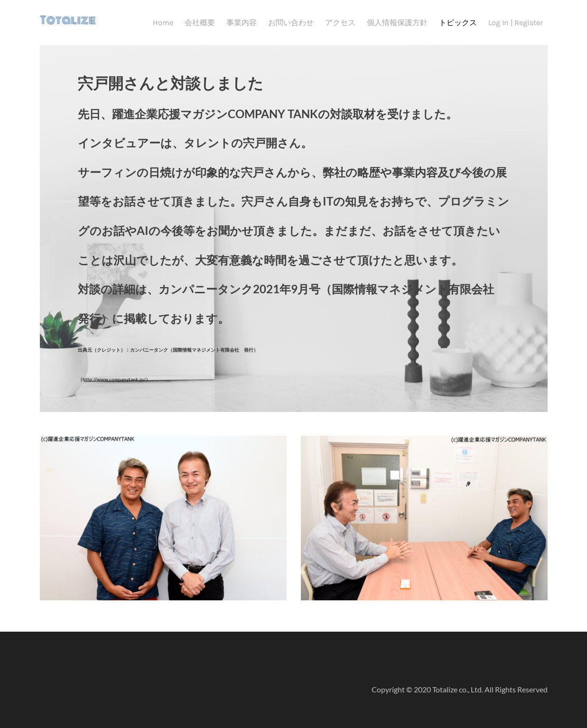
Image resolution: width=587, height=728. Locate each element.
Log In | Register (516, 23)
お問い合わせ (291, 23)
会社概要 (200, 23)
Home (163, 23)
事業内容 (242, 23)
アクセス (340, 23)
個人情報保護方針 (397, 23)
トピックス (458, 23)
